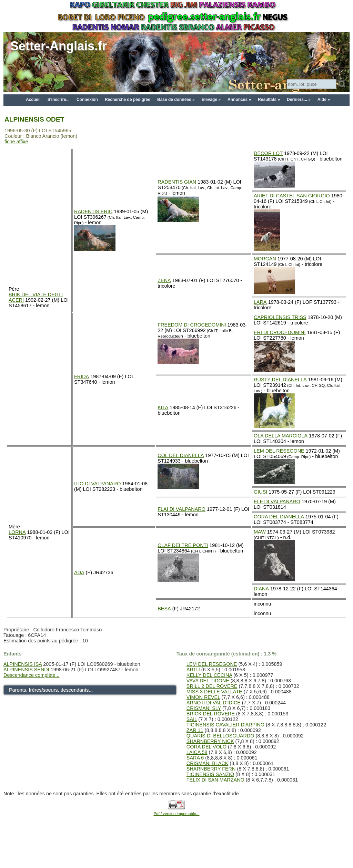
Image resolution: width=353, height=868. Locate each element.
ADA (79, 572)
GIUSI (260, 492)
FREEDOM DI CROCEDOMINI (192, 325)
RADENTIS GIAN (177, 182)
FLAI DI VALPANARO (181, 509)
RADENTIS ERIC (93, 211)
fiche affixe (16, 142)
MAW (260, 532)
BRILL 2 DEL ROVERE (212, 686)
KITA (163, 407)
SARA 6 (195, 758)
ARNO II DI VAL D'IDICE (214, 703)
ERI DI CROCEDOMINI (280, 332)
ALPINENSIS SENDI (26, 670)
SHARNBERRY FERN (211, 769)
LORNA (17, 532)
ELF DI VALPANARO (277, 502)
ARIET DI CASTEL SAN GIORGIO (292, 196)
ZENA (164, 280)
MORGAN (265, 259)
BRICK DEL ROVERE (211, 714)
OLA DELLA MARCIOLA (281, 436)
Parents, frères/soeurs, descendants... (51, 690)
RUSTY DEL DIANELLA (280, 380)
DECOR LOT (268, 153)
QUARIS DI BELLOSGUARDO (220, 736)
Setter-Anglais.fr (59, 46)
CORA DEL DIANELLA (279, 517)
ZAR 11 (195, 730)
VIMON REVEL (203, 697)
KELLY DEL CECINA (209, 675)
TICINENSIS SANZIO (210, 774)
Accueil (33, 100)
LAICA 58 (197, 752)
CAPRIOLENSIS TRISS (280, 317)
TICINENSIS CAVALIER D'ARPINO (225, 725)
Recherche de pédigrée (128, 100)
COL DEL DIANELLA (181, 455)
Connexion (87, 100)
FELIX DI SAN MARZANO (215, 780)
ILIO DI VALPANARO (97, 484)
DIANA (261, 589)
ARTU (193, 670)
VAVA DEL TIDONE (208, 681)
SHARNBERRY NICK (210, 741)
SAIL (192, 719)
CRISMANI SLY (204, 708)
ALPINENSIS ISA (23, 664)
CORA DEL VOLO (206, 747)
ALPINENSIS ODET (34, 119)
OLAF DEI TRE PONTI (183, 545)
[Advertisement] (176, 851)
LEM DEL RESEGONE (279, 451)
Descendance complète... (31, 675)
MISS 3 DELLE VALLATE (214, 692)
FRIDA (82, 376)
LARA (260, 302)
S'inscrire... (59, 100)
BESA (164, 609)
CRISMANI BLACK (208, 763)
